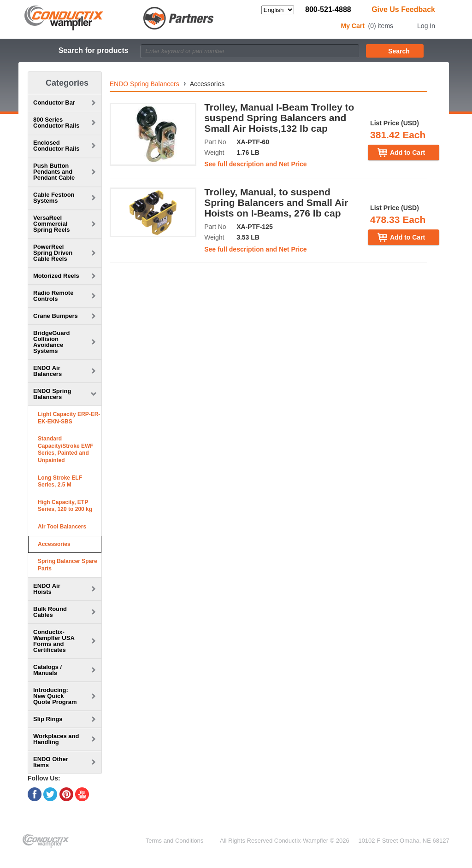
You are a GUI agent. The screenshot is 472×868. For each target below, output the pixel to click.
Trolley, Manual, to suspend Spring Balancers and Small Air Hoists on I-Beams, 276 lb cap (276, 202)
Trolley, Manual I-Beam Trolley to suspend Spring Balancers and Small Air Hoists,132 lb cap (279, 118)
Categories (67, 83)
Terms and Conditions (175, 841)
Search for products (94, 50)
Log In (426, 26)
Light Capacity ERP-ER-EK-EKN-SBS (69, 418)
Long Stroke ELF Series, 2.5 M (60, 481)
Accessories (54, 544)
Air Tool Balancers (62, 527)
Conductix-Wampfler (301, 841)
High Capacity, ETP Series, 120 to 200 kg (65, 506)
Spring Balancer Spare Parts (68, 565)
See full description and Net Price (256, 164)
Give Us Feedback (403, 9)
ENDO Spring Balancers (145, 84)
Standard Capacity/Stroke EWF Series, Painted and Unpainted (66, 449)
